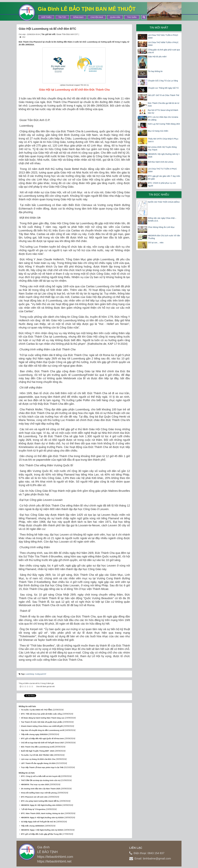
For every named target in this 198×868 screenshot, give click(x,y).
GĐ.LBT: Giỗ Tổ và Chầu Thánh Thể (164, 95)
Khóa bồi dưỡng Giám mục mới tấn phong (39, 792)
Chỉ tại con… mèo (156, 243)
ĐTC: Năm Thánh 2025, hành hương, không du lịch (42, 813)
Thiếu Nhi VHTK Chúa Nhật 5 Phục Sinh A (163, 140)
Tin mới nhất (159, 28)
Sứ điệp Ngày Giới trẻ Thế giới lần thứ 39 (38, 821)
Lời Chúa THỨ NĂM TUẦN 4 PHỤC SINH (163, 44)
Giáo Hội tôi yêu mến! (157, 57)
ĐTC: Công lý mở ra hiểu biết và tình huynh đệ (41, 775)
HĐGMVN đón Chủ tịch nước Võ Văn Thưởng (164, 237)
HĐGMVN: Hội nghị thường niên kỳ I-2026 (164, 155)
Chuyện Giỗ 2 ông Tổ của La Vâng (163, 81)
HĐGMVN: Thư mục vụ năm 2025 (35, 784)
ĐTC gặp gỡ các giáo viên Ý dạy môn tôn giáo (164, 177)
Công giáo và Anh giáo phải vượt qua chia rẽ (164, 51)
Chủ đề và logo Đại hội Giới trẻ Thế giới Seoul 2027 (43, 742)
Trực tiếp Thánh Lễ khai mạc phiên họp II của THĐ (42, 767)
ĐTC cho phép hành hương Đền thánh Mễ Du (40, 800)
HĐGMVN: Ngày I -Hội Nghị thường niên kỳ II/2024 (42, 829)
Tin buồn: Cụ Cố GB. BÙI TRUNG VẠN (37, 754)
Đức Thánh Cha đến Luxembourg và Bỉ (37, 746)
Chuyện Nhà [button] (97, 17)
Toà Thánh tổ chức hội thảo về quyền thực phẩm (42, 721)
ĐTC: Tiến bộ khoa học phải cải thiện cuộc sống (41, 713)
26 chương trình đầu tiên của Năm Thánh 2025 (41, 788)
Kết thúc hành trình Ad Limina (161, 162)
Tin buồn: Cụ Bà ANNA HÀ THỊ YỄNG (37, 709)
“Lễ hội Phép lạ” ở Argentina (33, 808)
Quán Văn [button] (115, 17)
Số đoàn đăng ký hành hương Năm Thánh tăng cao (43, 717)
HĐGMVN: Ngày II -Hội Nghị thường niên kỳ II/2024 (42, 817)
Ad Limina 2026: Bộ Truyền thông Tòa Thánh (162, 148)
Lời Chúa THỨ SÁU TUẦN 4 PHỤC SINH (163, 36)
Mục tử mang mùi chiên (158, 131)
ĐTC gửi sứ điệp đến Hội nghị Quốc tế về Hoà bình (42, 738)
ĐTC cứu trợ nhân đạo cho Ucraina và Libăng (163, 118)
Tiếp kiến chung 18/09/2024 (33, 825)
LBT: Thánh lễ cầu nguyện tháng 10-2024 (38, 762)
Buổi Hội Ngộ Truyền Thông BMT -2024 (38, 750)
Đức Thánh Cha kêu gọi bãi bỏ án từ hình (164, 104)
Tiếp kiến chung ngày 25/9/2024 (34, 734)
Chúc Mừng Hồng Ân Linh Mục (161, 227)
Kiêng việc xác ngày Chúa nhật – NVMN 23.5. (162, 219)
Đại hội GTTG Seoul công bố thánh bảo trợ (163, 112)
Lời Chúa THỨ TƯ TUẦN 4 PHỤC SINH (162, 170)
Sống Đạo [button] (78, 17)
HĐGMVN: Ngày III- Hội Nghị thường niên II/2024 (41, 804)
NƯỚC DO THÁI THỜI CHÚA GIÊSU (164, 202)
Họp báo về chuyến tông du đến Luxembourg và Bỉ (43, 729)
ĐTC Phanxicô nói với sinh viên (34, 796)
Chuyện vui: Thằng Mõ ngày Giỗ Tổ (163, 88)
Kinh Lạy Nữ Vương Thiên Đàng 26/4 (164, 124)
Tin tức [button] (62, 17)
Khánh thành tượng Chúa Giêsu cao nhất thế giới (42, 725)
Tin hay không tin (155, 71)
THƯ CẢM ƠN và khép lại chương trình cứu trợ (41, 780)
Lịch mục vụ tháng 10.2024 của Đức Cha (38, 758)
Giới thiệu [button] (46, 17)
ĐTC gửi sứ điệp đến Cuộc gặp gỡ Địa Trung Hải (41, 833)
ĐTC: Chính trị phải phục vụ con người (162, 184)
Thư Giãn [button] (132, 17)
